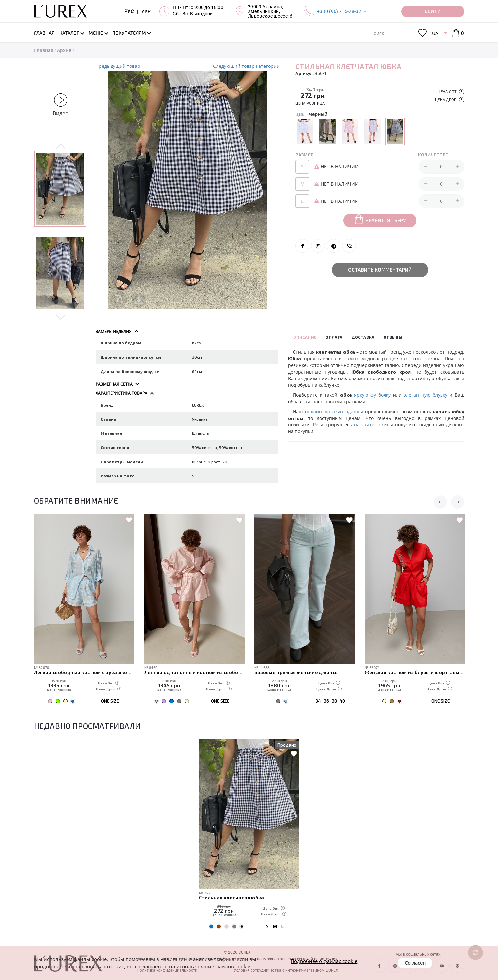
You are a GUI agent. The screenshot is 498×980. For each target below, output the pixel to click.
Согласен (415, 963)
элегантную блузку (425, 395)
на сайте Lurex (371, 425)
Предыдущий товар (118, 66)
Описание (305, 337)
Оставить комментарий (380, 270)
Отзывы (393, 337)
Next (61, 316)
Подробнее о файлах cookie (324, 961)
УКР (146, 11)
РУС (129, 11)
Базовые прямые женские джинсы (297, 672)
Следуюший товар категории (246, 66)
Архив (64, 50)
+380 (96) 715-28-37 (339, 11)
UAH (437, 33)
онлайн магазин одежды (334, 411)
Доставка (363, 337)
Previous (61, 147)
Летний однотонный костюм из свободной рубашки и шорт (194, 672)
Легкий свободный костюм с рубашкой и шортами (84, 672)
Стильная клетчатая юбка (232, 897)
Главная (44, 50)
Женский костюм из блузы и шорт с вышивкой (415, 672)
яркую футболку (372, 395)
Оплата (334, 337)
